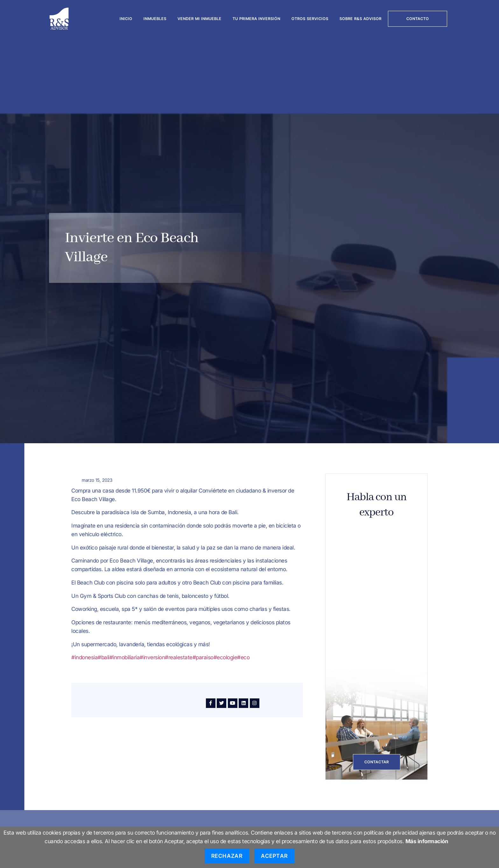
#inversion (152, 657)
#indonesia (84, 657)
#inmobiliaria (125, 657)
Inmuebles (155, 19)
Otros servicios (310, 19)
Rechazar (227, 856)
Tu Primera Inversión (257, 19)
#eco (243, 657)
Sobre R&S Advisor (361, 19)
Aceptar (274, 856)
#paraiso (203, 657)
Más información (427, 841)
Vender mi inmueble (200, 19)
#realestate (179, 657)
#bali (104, 657)
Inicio (126, 19)
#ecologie (225, 657)
